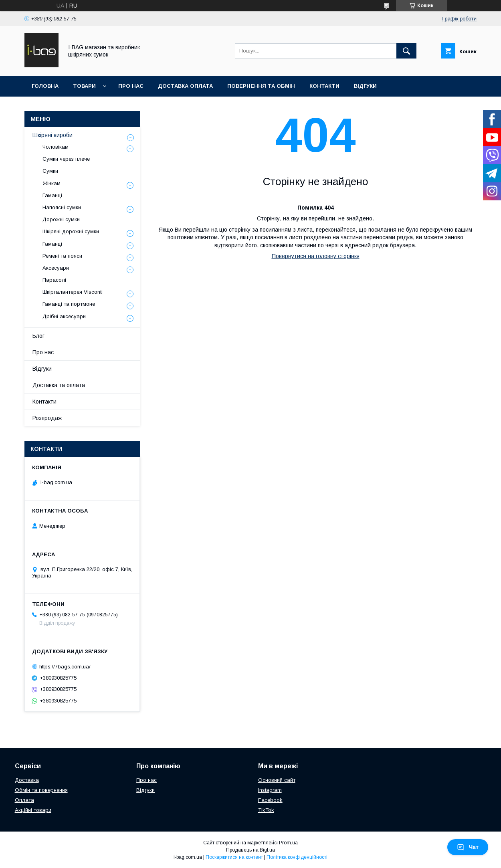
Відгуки (365, 86)
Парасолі (54, 280)
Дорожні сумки (61, 219)
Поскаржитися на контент (234, 857)
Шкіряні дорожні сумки (71, 231)
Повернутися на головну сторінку (316, 256)
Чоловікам (56, 147)
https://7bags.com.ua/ (65, 667)
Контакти (324, 86)
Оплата (24, 800)
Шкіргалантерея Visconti (73, 292)
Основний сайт (277, 780)
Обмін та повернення (41, 790)
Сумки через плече (66, 159)
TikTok (266, 810)
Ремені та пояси (62, 256)
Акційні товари (33, 810)
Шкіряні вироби (53, 135)
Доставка (27, 780)
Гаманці (52, 195)
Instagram (270, 790)
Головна (45, 86)
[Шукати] (406, 51)
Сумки (50, 171)
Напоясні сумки (62, 207)
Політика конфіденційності (297, 857)
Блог (38, 336)
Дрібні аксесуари (64, 316)
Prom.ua (288, 843)
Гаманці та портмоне (69, 304)
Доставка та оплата (59, 385)
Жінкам (52, 183)
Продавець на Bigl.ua (250, 850)
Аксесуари (56, 268)
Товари (84, 86)
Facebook (270, 800)
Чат (468, 847)
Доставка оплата (185, 86)
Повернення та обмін (261, 86)
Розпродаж (47, 418)
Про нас (131, 86)
